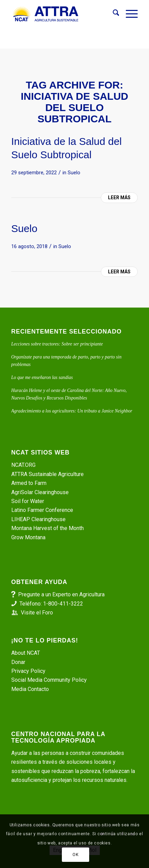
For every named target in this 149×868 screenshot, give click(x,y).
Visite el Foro (37, 613)
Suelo (74, 173)
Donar (18, 662)
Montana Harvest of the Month (48, 528)
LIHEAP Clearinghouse (38, 519)
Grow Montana (28, 537)
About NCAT (26, 653)
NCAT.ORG (23, 465)
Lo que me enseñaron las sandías (42, 377)
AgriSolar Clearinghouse (40, 492)
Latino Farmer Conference (42, 510)
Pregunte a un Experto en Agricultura (61, 594)
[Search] (113, 14)
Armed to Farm (29, 483)
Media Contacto (30, 689)
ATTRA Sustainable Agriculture (48, 474)
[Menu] (128, 14)
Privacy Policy (28, 671)
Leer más (119, 198)
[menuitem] (113, 14)
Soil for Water (28, 501)
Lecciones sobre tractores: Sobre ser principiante (57, 344)
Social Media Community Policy (49, 680)
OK (75, 855)
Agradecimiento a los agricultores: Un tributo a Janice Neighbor (72, 411)
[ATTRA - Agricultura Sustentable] (62, 14)
